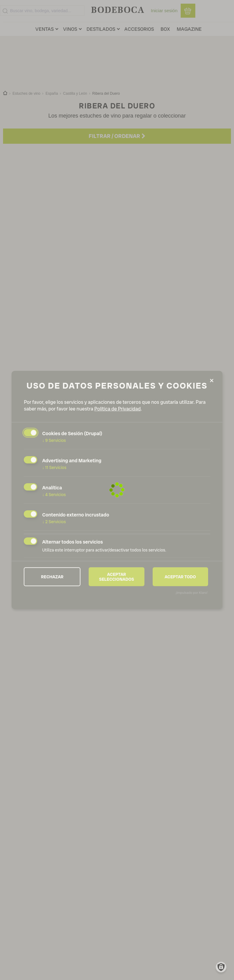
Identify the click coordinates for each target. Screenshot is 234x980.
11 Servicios (54, 467)
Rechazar (52, 576)
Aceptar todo (180, 576)
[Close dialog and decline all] (212, 381)
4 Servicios (54, 495)
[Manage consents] (221, 967)
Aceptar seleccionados (117, 576)
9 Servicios (54, 440)
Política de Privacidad (118, 409)
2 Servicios (54, 522)
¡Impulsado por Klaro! (191, 593)
